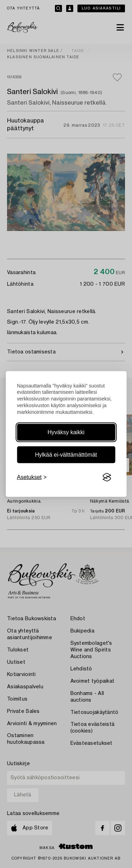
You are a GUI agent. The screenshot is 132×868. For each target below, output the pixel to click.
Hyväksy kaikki (66, 432)
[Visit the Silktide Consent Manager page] (107, 477)
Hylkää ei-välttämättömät (66, 455)
